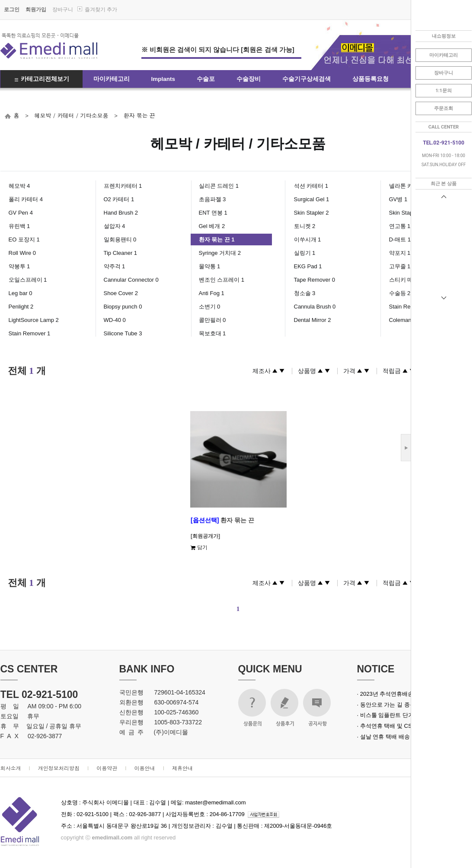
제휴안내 (182, 768)
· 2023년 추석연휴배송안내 (391, 694)
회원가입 (36, 10)
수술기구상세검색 (307, 79)
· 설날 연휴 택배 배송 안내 (390, 737)
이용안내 (145, 768)
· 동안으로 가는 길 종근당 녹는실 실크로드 (410, 705)
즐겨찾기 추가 (101, 10)
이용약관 (107, 768)
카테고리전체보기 (45, 79)
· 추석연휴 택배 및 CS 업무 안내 (397, 726)
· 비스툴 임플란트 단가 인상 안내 (398, 715)
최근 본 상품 (444, 184)
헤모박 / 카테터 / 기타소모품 (71, 115)
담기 (199, 547)
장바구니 (63, 10)
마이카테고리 (112, 79)
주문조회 (444, 108)
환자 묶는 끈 (139, 115)
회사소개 (11, 768)
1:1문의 (444, 91)
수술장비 (249, 79)
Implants (163, 79)
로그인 (12, 10)
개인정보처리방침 (59, 768)
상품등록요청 (371, 79)
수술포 (206, 79)
